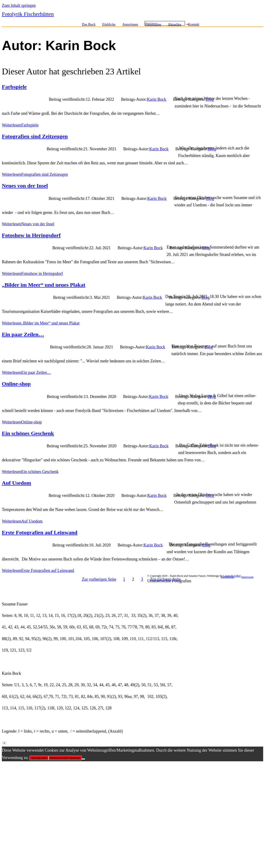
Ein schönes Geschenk (28, 433)
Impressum (247, 577)
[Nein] (83, 759)
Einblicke (109, 24)
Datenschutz (227, 577)
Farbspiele (14, 87)
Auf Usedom (16, 483)
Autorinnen (130, 24)
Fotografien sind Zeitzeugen (35, 136)
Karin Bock (157, 99)
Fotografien (153, 24)
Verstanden (39, 758)
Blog (210, 99)
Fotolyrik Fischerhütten (28, 14)
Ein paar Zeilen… (23, 334)
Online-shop (16, 384)
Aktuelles (175, 24)
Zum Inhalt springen (19, 6)
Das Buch (89, 24)
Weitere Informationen (65, 758)
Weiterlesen (20, 125)
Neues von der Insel (25, 186)
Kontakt (194, 24)
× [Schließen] (4, 743)
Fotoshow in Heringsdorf (31, 235)
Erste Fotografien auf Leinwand (40, 532)
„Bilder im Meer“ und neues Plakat (44, 285)
